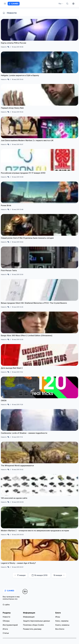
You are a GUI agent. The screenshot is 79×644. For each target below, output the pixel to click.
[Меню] (5, 4)
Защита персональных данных (37, 621)
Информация (29, 617)
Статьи (6, 633)
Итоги (5, 629)
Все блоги (60, 629)
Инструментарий (10, 625)
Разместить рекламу (32, 629)
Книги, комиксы (62, 625)
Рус (61, 4)
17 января (20, 575)
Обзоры (6, 621)
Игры (58, 617)
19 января (59, 575)
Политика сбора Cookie (33, 625)
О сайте (6, 605)
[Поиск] (67, 4)
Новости (12, 13)
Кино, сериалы (62, 621)
